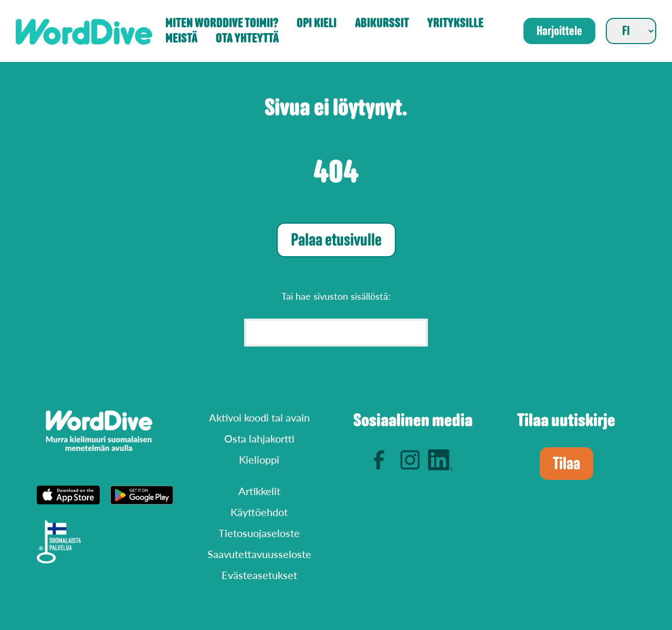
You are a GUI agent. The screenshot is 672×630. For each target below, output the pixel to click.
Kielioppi (259, 459)
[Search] (336, 333)
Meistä (181, 39)
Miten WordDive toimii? (222, 23)
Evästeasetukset (259, 575)
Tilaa (566, 464)
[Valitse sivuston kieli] (631, 31)
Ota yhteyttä (247, 39)
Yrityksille (455, 23)
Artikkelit (259, 491)
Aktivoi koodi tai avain (259, 417)
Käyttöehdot (259, 512)
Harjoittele (559, 31)
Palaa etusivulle (336, 240)
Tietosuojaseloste (259, 533)
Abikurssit (382, 23)
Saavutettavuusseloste (259, 554)
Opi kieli (317, 23)
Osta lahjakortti (259, 438)
